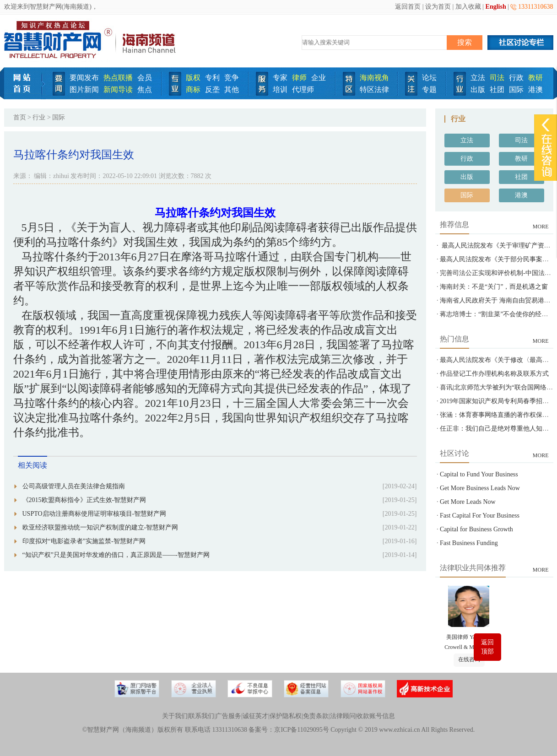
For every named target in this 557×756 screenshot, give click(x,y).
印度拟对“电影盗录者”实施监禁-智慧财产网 (84, 541)
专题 (429, 89)
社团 (497, 89)
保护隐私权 (286, 716)
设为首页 (438, 7)
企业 (319, 78)
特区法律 (374, 89)
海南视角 (374, 78)
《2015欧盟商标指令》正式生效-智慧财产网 (84, 500)
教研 (535, 78)
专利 (212, 78)
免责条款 (316, 716)
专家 (280, 78)
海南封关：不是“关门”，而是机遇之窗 (494, 287)
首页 (20, 117)
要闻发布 (84, 78)
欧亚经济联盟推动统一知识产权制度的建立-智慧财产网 (100, 527)
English (496, 7)
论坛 (429, 78)
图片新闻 (84, 89)
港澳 (535, 89)
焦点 (145, 89)
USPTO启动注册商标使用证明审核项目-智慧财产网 (95, 514)
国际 (516, 89)
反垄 (212, 89)
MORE (541, 227)
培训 (280, 89)
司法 (497, 78)
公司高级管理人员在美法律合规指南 (74, 486)
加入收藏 (468, 7)
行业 (39, 117)
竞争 (232, 78)
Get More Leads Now (468, 502)
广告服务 (228, 716)
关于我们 (175, 716)
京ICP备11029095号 (301, 730)
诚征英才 (255, 716)
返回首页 (408, 7)
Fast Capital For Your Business (480, 516)
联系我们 (201, 716)
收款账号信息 (376, 716)
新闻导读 (118, 89)
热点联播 (118, 78)
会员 (145, 78)
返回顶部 (487, 647)
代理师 (303, 89)
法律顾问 (343, 716)
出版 (478, 89)
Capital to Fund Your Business (479, 474)
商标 (193, 89)
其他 (232, 89)
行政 (516, 78)
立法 (478, 78)
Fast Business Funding (469, 543)
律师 (299, 78)
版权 (193, 78)
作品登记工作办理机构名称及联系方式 (494, 374)
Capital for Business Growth (476, 529)
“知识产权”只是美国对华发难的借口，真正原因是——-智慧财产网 (116, 555)
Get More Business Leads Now (480, 488)
